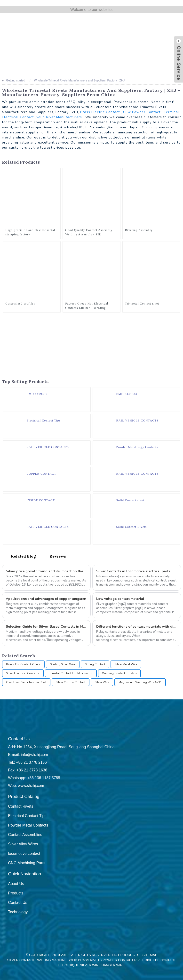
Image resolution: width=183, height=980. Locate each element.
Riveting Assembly (139, 230)
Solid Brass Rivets (85, 960)
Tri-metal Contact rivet (142, 304)
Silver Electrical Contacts (23, 674)
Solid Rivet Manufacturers (59, 117)
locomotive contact (24, 854)
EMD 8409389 (37, 394)
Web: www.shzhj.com (26, 786)
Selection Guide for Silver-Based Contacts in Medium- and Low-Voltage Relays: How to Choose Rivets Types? (46, 627)
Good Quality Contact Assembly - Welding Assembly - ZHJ (90, 232)
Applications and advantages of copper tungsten (46, 599)
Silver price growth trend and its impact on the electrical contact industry (46, 571)
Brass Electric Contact (100, 112)
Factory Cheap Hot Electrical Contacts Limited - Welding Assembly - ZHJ (87, 306)
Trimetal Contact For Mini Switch (71, 674)
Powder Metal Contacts (28, 825)
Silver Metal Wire (126, 665)
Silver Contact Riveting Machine (37, 960)
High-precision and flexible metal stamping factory (30, 232)
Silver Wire (102, 682)
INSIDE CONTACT (41, 500)
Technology (18, 912)
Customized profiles (20, 304)
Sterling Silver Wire (63, 665)
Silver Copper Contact (71, 682)
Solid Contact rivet (130, 500)
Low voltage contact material (120, 599)
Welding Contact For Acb (119, 674)
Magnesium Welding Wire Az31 (140, 682)
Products (16, 893)
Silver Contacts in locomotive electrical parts (133, 571)
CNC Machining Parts (27, 863)
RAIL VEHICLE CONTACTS (138, 421)
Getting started (16, 80)
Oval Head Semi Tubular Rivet (26, 682)
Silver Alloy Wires (23, 844)
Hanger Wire (113, 965)
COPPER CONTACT (42, 474)
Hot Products (126, 955)
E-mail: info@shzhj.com (28, 755)
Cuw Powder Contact (142, 112)
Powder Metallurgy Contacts (137, 447)
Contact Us (18, 903)
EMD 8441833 (127, 394)
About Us (16, 884)
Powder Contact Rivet (123, 960)
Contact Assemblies (25, 835)
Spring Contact (95, 665)
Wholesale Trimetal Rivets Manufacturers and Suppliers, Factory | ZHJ (79, 80)
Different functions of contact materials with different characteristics (137, 627)
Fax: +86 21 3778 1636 (28, 770)
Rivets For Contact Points (23, 665)
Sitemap (150, 955)
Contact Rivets (21, 807)
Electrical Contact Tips (44, 421)
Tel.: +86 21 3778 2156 (28, 763)
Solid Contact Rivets (132, 527)
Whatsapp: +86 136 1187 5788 (35, 778)
